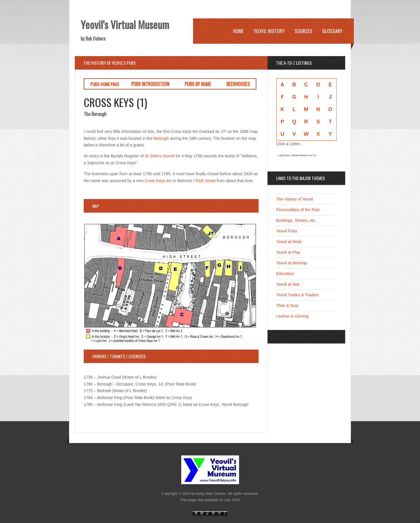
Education (285, 274)
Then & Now (287, 306)
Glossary (332, 31)
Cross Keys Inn (158, 181)
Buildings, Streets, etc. (296, 220)
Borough (161, 138)
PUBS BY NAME (198, 84)
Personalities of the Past (298, 210)
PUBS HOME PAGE (105, 84)
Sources (303, 31)
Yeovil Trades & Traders (297, 295)
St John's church (160, 156)
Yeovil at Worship (292, 263)
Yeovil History (269, 31)
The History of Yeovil (295, 199)
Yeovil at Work (289, 242)
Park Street (205, 181)
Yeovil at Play (288, 252)
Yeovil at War (288, 284)
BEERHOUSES (238, 84)
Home (238, 31)
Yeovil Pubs (287, 231)
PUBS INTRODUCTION (150, 84)
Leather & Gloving (292, 316)
